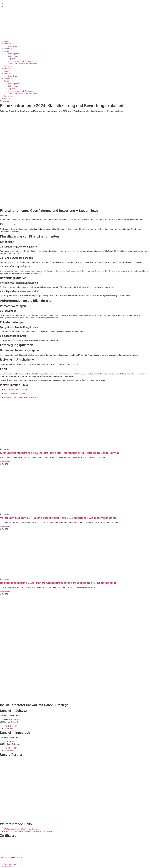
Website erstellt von (7, 860)
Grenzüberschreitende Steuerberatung (22, 61)
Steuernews (9, 66)
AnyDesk (12, 59)
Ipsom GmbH (20, 860)
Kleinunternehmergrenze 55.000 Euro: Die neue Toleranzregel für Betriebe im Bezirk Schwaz (60, 453)
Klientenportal (13, 54)
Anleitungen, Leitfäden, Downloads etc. (23, 64)
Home (6, 41)
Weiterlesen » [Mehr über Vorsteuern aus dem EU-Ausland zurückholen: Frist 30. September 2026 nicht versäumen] (5, 526)
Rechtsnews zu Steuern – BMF (15, 389)
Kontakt (7, 69)
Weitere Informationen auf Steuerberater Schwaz (22, 397)
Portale (7, 51)
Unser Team (13, 46)
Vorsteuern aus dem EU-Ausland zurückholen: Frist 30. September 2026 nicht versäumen (58, 518)
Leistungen (8, 49)
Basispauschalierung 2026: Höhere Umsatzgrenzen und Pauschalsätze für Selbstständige (58, 583)
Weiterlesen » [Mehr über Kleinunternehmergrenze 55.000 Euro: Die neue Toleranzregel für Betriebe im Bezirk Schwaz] (5, 461)
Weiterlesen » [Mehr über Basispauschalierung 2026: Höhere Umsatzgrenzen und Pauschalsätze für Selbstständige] (5, 591)
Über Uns (8, 44)
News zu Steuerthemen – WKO (16, 394)
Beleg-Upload (13, 56)
